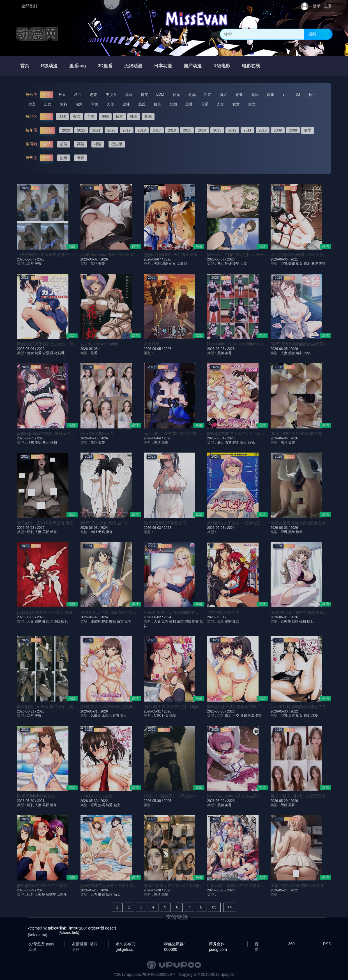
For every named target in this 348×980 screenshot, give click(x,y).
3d (298, 94)
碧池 (307, 264)
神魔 (176, 95)
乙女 (48, 104)
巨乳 (158, 104)
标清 (98, 144)
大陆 (62, 117)
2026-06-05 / (154, 349)
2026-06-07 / (27, 259)
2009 (278, 130)
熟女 (221, 264)
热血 (62, 95)
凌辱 (236, 264)
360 (291, 944)
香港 (77, 117)
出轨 (307, 353)
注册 (327, 6)
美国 (105, 117)
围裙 (38, 442)
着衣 (299, 353)
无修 (110, 104)
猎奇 (109, 532)
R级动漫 (49, 66)
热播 (64, 158)
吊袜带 (51, 894)
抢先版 (117, 144)
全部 (47, 95)
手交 (236, 716)
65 (214, 907)
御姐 (292, 264)
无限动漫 (133, 66)
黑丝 (142, 104)
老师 (322, 264)
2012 (232, 130)
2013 (217, 130)
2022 (81, 130)
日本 (119, 117)
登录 (317, 6)
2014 (202, 130)
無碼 (102, 805)
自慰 (46, 353)
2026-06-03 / (27, 528)
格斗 (78, 95)
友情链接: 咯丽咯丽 (85, 944)
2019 (127, 130)
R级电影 (222, 66)
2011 (247, 130)
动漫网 (37, 34)
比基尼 (107, 716)
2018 (142, 130)
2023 (66, 130)
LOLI (160, 94)
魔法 (255, 95)
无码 (102, 532)
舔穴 (54, 353)
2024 (104, 528)
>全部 (48, 130)
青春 (239, 95)
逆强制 (96, 621)
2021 (96, 130)
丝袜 (126, 104)
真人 (223, 95)
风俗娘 (96, 716)
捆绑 (315, 264)
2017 (157, 130)
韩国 (134, 117)
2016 (172, 130)
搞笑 (144, 95)
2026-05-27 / (281, 890)
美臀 (38, 264)
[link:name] (38, 935)
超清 (64, 144)
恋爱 (94, 95)
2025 (41, 528)
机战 (192, 95)
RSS (327, 944)
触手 (312, 95)
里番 (189, 104)
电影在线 (251, 66)
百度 (257, 944)
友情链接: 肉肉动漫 (41, 944)
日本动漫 (163, 66)
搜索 (312, 34)
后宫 (32, 104)
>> (230, 907)
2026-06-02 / (27, 617)
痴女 (299, 264)
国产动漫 (193, 66)
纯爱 (165, 264)
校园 (129, 95)
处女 (172, 264)
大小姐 (55, 621)
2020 (111, 130)
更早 (308, 130)
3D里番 (105, 66)
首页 (25, 66)
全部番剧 (29, 6)
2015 (187, 130)
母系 (205, 104)
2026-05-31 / (27, 711)
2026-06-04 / (154, 438)
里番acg (78, 66)
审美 (95, 104)
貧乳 (61, 353)
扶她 (173, 104)
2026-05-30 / (217, 711)
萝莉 (63, 104)
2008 (293, 130)
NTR (157, 716)
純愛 (38, 353)
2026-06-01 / (217, 617)
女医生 (62, 894)
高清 (81, 144)
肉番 (271, 95)
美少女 (111, 95)
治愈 (79, 104)
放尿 (244, 716)
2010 (263, 130)
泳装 (251, 716)
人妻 (220, 104)
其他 (148, 117)
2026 (41, 259)
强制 (157, 264)
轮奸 (228, 264)
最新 (81, 158)
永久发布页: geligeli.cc (126, 944)
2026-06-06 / (281, 259)
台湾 (91, 117)
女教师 (182, 264)
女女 (236, 104)
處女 (117, 805)
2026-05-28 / (90, 890)
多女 (252, 104)
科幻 (208, 95)
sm (285, 94)
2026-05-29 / (217, 801)
